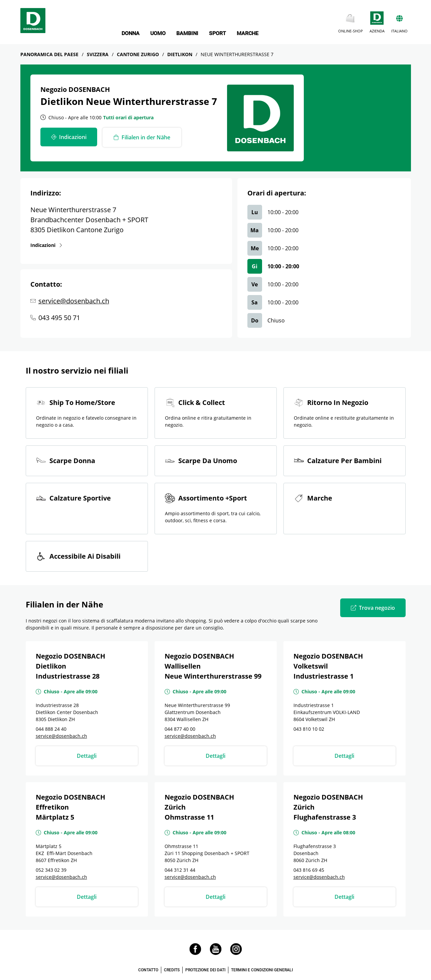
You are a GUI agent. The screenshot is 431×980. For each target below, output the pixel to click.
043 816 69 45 (309, 870)
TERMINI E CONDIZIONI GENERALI (262, 970)
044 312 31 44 (180, 870)
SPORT (218, 33)
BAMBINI (187, 33)
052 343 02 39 (51, 870)
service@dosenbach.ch (74, 301)
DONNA (131, 33)
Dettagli (87, 756)
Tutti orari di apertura (128, 117)
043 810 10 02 (309, 729)
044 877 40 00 (180, 729)
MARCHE (248, 33)
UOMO (158, 33)
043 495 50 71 (59, 318)
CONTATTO (148, 970)
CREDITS (172, 970)
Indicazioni (43, 245)
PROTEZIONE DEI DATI (205, 970)
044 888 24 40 (51, 729)
